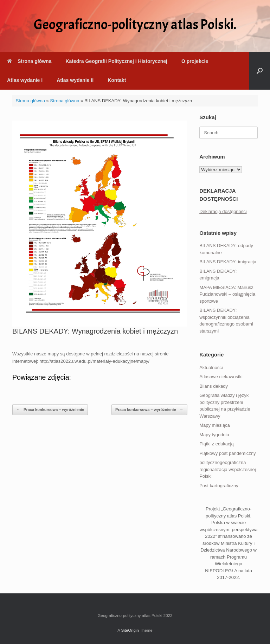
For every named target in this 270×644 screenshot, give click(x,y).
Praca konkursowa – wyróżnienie (50, 410)
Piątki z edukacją (217, 444)
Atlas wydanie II (75, 80)
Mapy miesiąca (215, 425)
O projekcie (195, 61)
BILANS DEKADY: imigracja (228, 262)
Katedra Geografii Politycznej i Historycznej (116, 61)
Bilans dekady (214, 386)
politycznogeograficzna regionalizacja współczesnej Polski (227, 469)
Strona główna (29, 61)
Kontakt (117, 80)
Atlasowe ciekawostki (221, 377)
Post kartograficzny (219, 486)
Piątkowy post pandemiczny (227, 453)
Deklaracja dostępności (223, 211)
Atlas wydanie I (25, 80)
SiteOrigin (130, 630)
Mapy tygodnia (214, 435)
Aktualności (211, 368)
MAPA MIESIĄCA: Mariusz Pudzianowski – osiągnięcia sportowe (227, 294)
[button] (260, 71)
